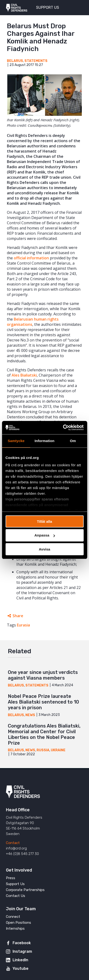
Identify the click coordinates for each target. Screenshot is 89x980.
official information (31, 258)
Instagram (22, 951)
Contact (13, 843)
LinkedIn (20, 960)
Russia (43, 750)
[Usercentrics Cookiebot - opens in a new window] (63, 428)
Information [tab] (45, 441)
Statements (36, 61)
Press (11, 878)
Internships (15, 929)
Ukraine (58, 750)
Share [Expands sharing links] (18, 616)
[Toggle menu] (77, 7)
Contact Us (16, 896)
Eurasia (23, 625)
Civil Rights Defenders (17, 8)
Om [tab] (73, 441)
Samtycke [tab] (16, 441)
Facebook (22, 943)
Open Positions (19, 923)
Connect (13, 917)
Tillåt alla (45, 521)
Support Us (15, 884)
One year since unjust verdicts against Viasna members (43, 675)
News (30, 715)
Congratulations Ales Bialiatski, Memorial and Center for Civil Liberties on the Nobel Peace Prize (44, 734)
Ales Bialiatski (24, 375)
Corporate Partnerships (25, 890)
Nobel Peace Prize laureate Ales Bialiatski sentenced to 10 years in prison (43, 702)
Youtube (21, 968)
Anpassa (45, 535)
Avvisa (45, 549)
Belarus (15, 61)
